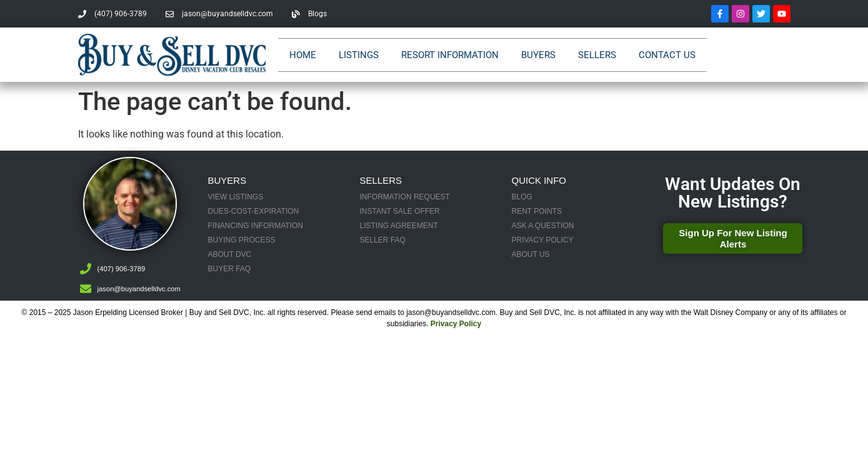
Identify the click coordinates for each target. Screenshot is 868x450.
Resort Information (450, 55)
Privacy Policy (456, 324)
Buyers (538, 55)
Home (303, 55)
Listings (359, 55)
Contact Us (667, 55)
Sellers (597, 55)
